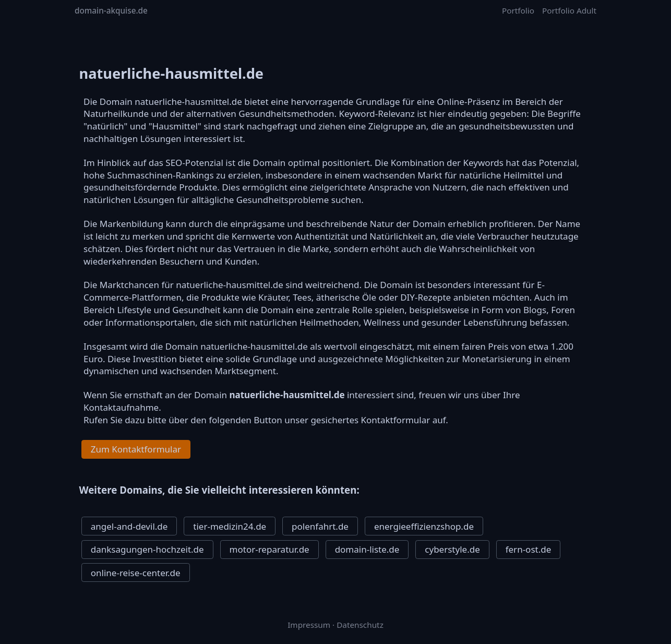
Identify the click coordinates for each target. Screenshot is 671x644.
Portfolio (518, 10)
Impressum (309, 625)
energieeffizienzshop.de (424, 526)
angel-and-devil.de (129, 526)
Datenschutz (360, 625)
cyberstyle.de (452, 549)
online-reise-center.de (136, 573)
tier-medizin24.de (230, 526)
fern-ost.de (529, 549)
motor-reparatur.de (269, 549)
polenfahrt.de (320, 526)
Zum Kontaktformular (136, 449)
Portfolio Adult (569, 10)
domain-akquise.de (111, 10)
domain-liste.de (367, 549)
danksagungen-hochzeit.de (147, 549)
